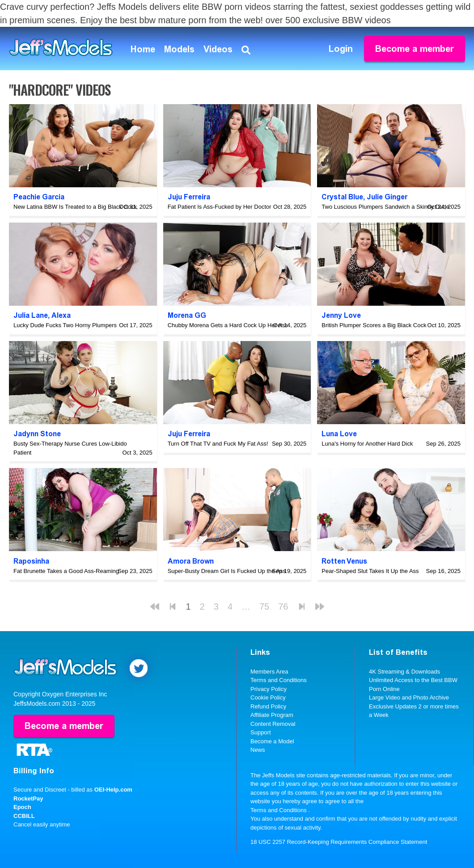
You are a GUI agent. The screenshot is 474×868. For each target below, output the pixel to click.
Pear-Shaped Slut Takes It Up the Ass (370, 571)
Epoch (22, 807)
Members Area (269, 672)
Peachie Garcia (39, 197)
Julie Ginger (387, 197)
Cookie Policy (268, 697)
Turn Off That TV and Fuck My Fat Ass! (218, 444)
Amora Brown (191, 561)
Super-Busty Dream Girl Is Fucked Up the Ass (227, 571)
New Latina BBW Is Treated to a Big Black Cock (75, 207)
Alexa (61, 315)
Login (341, 49)
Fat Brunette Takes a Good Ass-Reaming (66, 571)
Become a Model (272, 741)
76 (283, 607)
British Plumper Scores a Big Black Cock (374, 325)
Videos (218, 49)
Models (179, 49)
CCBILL (24, 816)
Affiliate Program (272, 715)
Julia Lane (31, 315)
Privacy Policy (269, 689)
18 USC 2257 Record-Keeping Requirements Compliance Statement (339, 842)
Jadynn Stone (37, 434)
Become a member (415, 49)
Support (261, 732)
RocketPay (28, 798)
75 (264, 607)
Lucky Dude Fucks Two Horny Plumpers (65, 325)
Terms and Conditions (279, 680)
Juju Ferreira (189, 197)
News (258, 750)
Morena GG (187, 315)
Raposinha (31, 561)
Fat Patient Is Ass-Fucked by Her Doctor (220, 207)
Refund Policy (268, 706)
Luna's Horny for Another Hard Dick (367, 444)
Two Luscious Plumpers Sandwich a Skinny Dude (385, 207)
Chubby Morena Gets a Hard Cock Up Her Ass (228, 325)
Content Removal (273, 724)
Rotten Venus (344, 561)
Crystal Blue (342, 197)
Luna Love (339, 434)
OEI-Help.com (113, 790)
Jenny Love (341, 315)
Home (143, 49)
